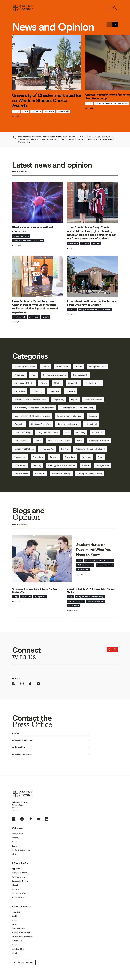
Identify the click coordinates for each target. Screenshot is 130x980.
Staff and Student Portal (21, 850)
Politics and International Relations (90, 449)
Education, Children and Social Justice (30, 399)
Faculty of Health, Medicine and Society (77, 408)
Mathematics (98, 432)
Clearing (58, 383)
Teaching (37, 465)
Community (73, 383)
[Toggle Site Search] (115, 8)
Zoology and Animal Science (90, 474)
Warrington (40, 474)
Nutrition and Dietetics (24, 449)
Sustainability (20, 465)
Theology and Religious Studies (61, 465)
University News (63, 111)
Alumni (45, 367)
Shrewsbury (70, 457)
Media (38, 441)
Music (79, 441)
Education (85, 243)
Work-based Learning (61, 474)
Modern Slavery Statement (22, 937)
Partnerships (17, 945)
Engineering (59, 399)
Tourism (85, 465)
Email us (51, 733)
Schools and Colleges (20, 881)
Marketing (81, 432)
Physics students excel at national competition (32, 229)
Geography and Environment (70, 416)
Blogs (34, 375)
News (14, 842)
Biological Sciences (97, 367)
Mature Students (21, 441)
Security (15, 953)
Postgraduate (49, 111)
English (74, 399)
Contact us (16, 838)
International (36, 111)
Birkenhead (19, 375)
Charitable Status (19, 928)
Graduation (19, 424)
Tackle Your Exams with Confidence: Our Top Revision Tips (34, 591)
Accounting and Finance (25, 367)
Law (67, 432)
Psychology (38, 457)
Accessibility (17, 912)
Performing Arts (47, 449)
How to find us (18, 834)
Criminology (37, 391)
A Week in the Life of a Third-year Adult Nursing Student (91, 591)
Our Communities (19, 893)
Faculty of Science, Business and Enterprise (28, 240)
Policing (65, 449)
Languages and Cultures (48, 432)
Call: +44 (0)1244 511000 (51, 754)
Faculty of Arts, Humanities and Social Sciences (112, 103)
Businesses (16, 889)
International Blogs (23, 432)
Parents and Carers (19, 877)
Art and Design (62, 367)
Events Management (93, 399)
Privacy (15, 920)
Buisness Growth (19, 317)
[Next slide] (115, 24)
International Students (21, 873)
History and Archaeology (68, 424)
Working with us (18, 949)
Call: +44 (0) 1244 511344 (51, 740)
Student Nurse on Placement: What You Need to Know (94, 550)
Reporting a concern (20, 897)
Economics (54, 391)
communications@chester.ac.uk (55, 136)
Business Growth (80, 375)
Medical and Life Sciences (59, 441)
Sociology (86, 457)
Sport (100, 457)
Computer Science (93, 383)
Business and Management (55, 375)
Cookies (15, 916)
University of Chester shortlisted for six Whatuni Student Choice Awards (47, 100)
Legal (14, 924)
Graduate (96, 243)
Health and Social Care (41, 424)
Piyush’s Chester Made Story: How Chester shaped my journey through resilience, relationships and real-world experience (35, 307)
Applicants (16, 869)
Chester (25, 111)
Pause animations (23, 963)
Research (54, 457)
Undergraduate (102, 465)
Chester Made (73, 243)
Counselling (20, 391)
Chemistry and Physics (21, 236)
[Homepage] (22, 8)
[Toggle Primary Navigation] (109, 8)
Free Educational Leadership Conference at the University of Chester (92, 303)
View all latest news (20, 171)
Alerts (14, 854)
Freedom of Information (21, 932)
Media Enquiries (51, 747)
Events (15, 846)
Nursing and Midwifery (99, 441)
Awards (16, 111)
